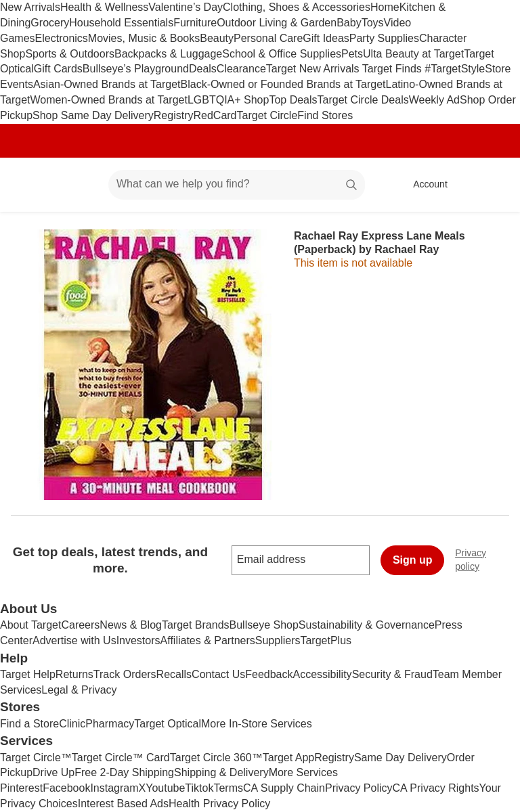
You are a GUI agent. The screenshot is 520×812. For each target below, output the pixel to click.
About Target (30, 625)
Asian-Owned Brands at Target (107, 84)
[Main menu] (77, 185)
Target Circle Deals (363, 100)
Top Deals (293, 100)
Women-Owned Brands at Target (108, 100)
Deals (203, 69)
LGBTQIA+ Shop (229, 100)
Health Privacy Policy (219, 804)
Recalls (174, 674)
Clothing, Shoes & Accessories (297, 7)
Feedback (269, 674)
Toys (373, 23)
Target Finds (393, 69)
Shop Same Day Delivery (93, 115)
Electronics (62, 38)
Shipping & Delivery (221, 772)
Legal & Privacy (79, 690)
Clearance (241, 69)
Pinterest (21, 788)
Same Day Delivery (400, 758)
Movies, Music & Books (144, 38)
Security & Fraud (392, 674)
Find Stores (325, 115)
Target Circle (267, 115)
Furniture (195, 23)
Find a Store (29, 724)
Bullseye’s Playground (136, 69)
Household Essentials (121, 23)
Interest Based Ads (123, 804)
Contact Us (218, 674)
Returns (74, 674)
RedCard (215, 115)
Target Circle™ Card (121, 758)
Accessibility (322, 674)
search (352, 185)
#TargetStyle (455, 69)
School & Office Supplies (282, 54)
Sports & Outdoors (70, 54)
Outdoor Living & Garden (277, 23)
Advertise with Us (74, 640)
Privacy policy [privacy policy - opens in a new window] (487, 560)
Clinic (72, 724)
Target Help (28, 674)
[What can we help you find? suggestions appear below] (237, 185)
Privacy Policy (359, 788)
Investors (138, 640)
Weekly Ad (434, 100)
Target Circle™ (36, 758)
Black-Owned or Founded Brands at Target (283, 84)
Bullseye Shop (264, 625)
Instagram (114, 788)
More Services (303, 772)
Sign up (413, 560)
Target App (289, 758)
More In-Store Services (257, 724)
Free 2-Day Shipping (124, 772)
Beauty (217, 38)
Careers (80, 625)
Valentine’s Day (186, 7)
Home (385, 7)
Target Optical (168, 724)
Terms (228, 788)
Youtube (165, 788)
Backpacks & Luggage (168, 54)
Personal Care (268, 38)
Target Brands (196, 625)
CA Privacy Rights (436, 788)
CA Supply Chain (284, 788)
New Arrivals (30, 7)
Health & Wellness (104, 7)
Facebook (66, 788)
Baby (349, 23)
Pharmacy (110, 724)
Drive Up (53, 772)
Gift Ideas (326, 38)
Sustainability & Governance (367, 625)
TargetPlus (326, 640)
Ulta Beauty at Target (413, 54)
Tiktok (199, 788)
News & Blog (131, 625)
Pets (352, 54)
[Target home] (30, 185)
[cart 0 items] (492, 185)
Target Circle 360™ (216, 758)
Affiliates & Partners (208, 640)
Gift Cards (58, 69)
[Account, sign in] (424, 185)
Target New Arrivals (314, 69)
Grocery (50, 23)
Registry (174, 115)
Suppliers (278, 640)
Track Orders (125, 674)
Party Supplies (384, 38)
